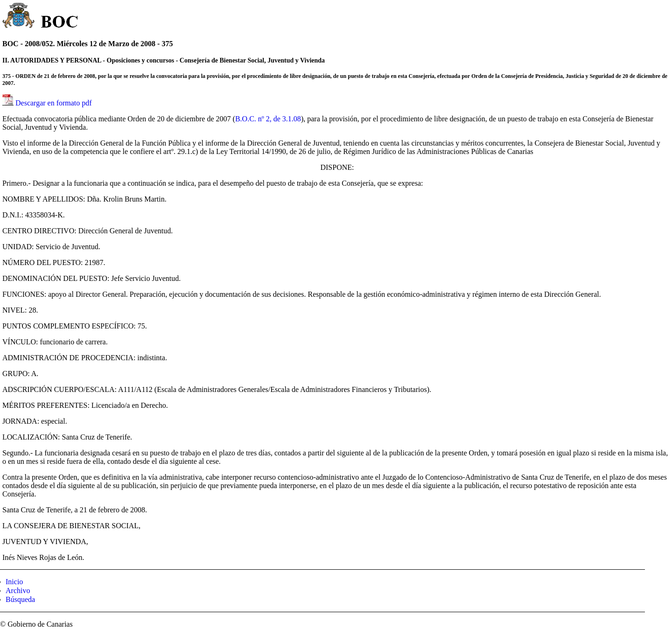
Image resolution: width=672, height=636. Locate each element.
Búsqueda (20, 599)
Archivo (18, 591)
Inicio (14, 582)
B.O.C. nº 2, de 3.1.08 (268, 119)
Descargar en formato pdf (54, 103)
